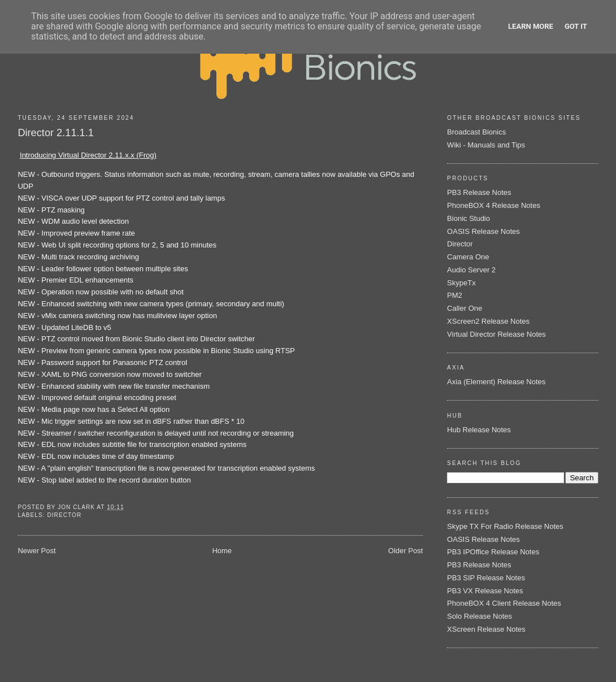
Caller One (465, 308)
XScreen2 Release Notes (488, 321)
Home (222, 551)
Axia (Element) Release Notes (496, 382)
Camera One (468, 257)
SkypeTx (461, 283)
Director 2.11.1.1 (55, 133)
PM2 (455, 295)
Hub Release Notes (479, 430)
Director (64, 515)
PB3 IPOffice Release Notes (493, 552)
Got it (576, 26)
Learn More (531, 26)
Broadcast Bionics (476, 132)
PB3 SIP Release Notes (486, 578)
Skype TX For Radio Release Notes (505, 526)
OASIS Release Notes (483, 231)
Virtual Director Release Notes (496, 334)
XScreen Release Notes (486, 629)
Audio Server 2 (471, 270)
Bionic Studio (468, 218)
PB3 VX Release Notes (485, 591)
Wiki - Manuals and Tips (486, 145)
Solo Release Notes (480, 616)
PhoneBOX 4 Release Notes (494, 205)
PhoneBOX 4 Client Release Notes (504, 603)
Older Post (405, 551)
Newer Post (36, 551)
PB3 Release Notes (479, 192)
